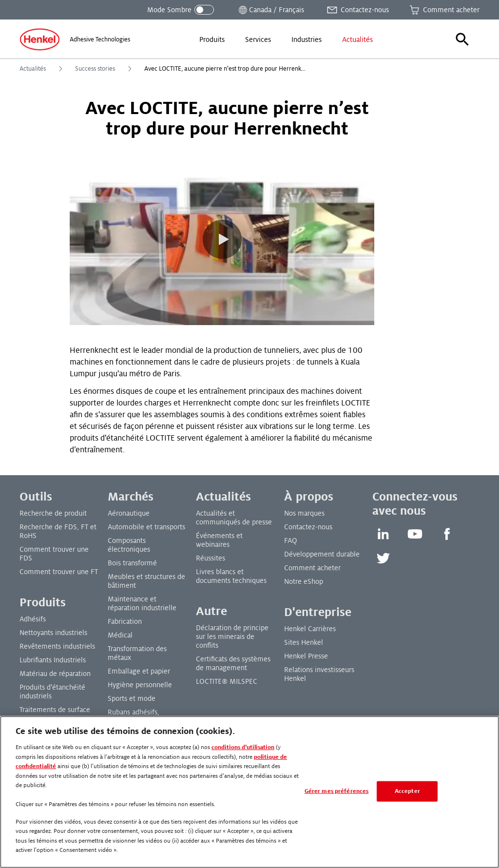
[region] (249, 792)
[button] (462, 39)
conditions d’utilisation (243, 747)
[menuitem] (212, 39)
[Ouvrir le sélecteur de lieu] (270, 10)
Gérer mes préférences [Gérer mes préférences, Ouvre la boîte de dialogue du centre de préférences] (337, 791)
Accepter (407, 791)
